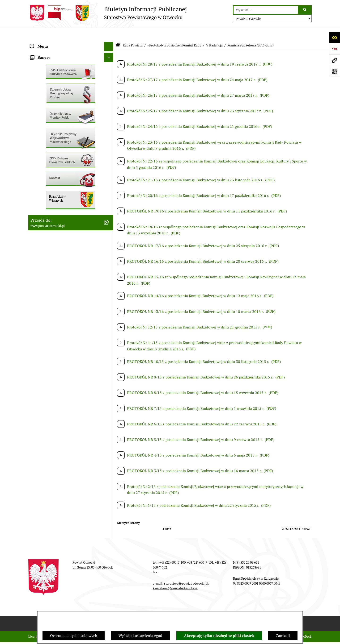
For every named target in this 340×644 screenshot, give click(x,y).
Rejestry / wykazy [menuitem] (45, 147)
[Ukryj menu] (109, 34)
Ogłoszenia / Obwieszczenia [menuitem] (54, 128)
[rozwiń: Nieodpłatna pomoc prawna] (110, 91)
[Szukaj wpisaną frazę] (305, 10)
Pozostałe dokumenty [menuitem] (49, 119)
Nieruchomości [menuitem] (43, 166)
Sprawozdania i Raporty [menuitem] (50, 138)
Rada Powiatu (133, 33)
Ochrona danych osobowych (74, 636)
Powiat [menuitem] (36, 81)
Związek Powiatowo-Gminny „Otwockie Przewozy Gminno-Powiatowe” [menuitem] (64, 225)
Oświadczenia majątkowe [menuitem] (52, 204)
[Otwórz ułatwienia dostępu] (334, 37)
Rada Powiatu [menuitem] (42, 43)
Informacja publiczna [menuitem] (48, 109)
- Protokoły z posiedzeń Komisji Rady (174, 33)
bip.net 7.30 (303, 637)
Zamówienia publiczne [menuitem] (49, 175)
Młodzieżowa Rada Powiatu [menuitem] (53, 62)
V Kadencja (214, 33)
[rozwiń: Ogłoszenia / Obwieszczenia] (110, 128)
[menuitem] (71, 194)
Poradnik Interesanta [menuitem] (48, 72)
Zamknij (283, 636)
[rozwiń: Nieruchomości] (110, 166)
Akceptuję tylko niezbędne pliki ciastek (219, 636)
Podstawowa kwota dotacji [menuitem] (53, 185)
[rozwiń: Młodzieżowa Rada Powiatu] (110, 62)
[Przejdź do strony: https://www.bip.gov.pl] (334, 49)
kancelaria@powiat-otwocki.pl (175, 576)
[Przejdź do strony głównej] (108, 13)
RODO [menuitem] (36, 100)
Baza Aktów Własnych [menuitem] (49, 238)
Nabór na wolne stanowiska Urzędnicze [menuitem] (64, 156)
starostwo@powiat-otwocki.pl (186, 571)
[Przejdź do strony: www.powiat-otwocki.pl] (334, 60)
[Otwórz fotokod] (334, 71)
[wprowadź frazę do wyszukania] (266, 10)
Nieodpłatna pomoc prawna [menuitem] (54, 90)
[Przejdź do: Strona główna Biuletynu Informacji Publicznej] (118, 33)
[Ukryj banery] (109, 249)
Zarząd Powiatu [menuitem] (43, 53)
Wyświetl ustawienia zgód (140, 636)
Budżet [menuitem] (36, 213)
